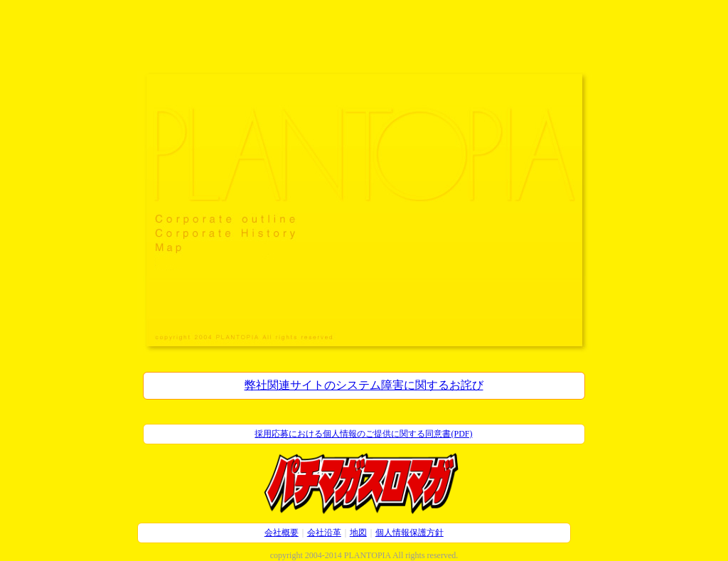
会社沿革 (324, 533)
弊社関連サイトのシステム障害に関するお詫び (364, 385)
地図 (358, 533)
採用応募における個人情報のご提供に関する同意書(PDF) (363, 434)
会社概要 (282, 533)
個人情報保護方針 (409, 533)
